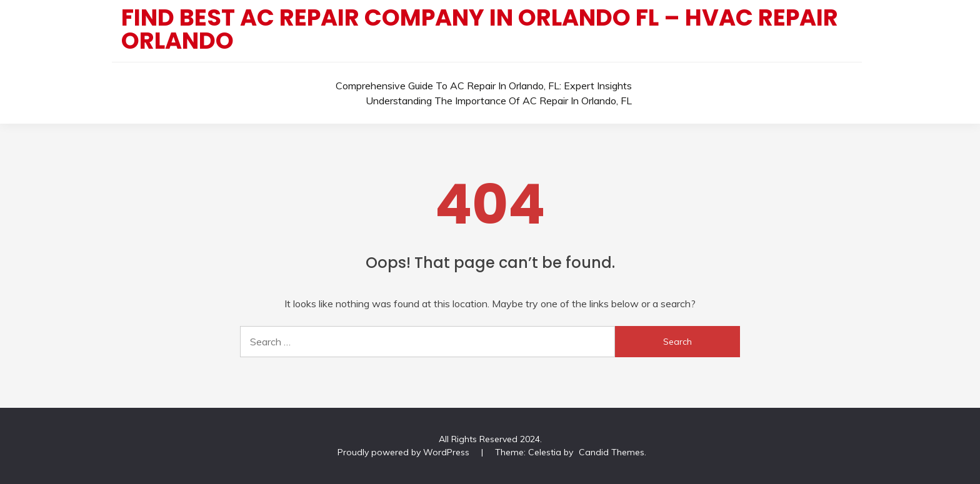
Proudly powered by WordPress (405, 452)
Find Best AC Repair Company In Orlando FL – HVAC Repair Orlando (480, 29)
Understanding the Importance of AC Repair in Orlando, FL (499, 101)
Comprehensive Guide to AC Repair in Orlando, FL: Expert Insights (484, 86)
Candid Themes (612, 452)
